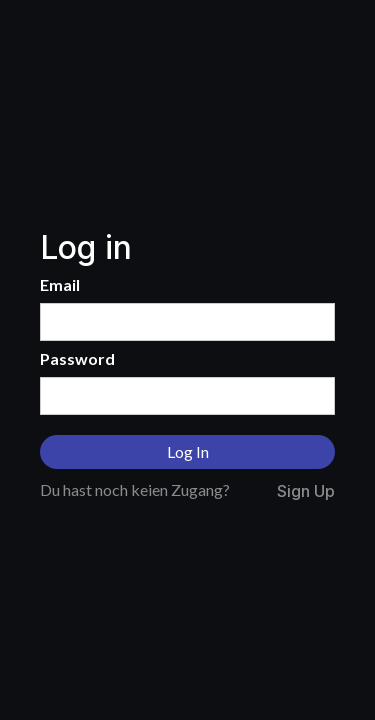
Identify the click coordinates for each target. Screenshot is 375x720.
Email (60, 285)
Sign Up (306, 491)
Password (77, 359)
